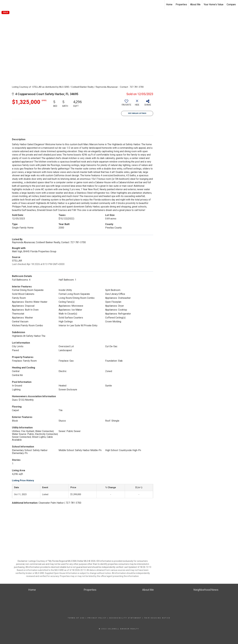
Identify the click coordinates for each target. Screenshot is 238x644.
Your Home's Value (214, 4)
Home (169, 4)
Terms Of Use (76, 618)
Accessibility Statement (125, 618)
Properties (181, 4)
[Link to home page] (4, 5)
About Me (195, 4)
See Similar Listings (137, 113)
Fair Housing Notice (157, 618)
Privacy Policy (97, 618)
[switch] (126, 104)
